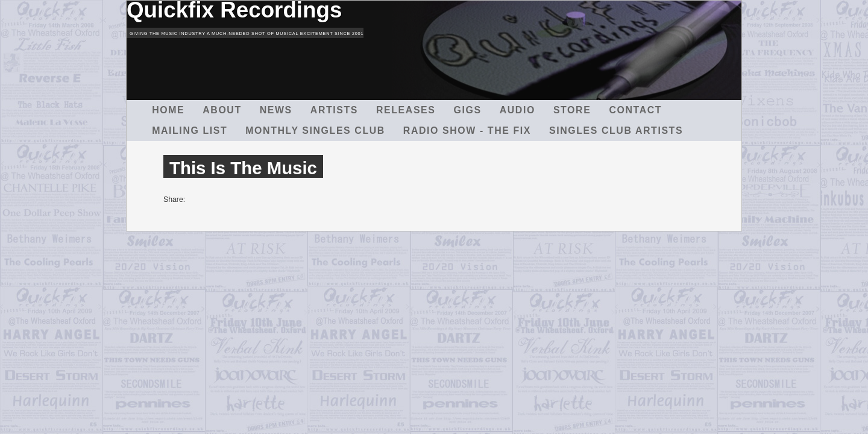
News (276, 110)
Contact (635, 110)
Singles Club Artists (616, 131)
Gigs (468, 110)
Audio (517, 110)
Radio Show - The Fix (467, 131)
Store (572, 110)
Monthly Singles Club (315, 131)
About (222, 110)
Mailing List (190, 131)
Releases (406, 110)
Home (168, 110)
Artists (334, 110)
